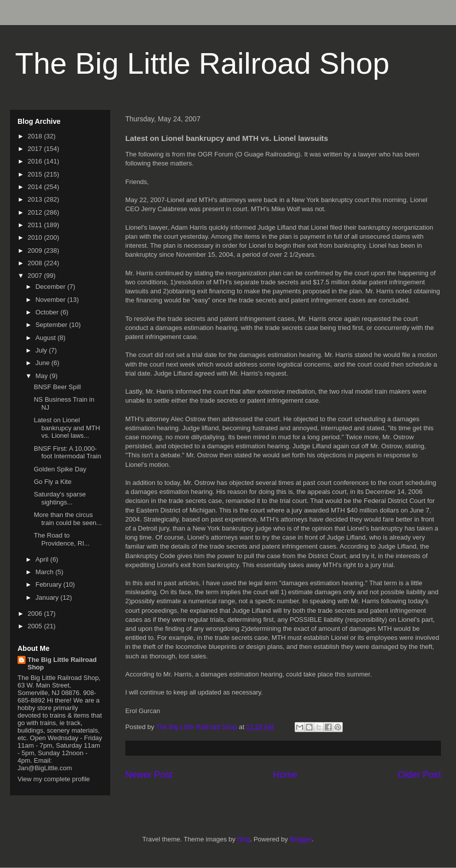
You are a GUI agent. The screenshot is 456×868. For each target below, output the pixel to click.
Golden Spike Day (60, 469)
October (48, 312)
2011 (36, 225)
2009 (36, 250)
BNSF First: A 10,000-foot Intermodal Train (67, 453)
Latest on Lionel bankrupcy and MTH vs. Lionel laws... (67, 428)
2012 (36, 212)
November (52, 300)
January (48, 597)
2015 (36, 174)
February (50, 584)
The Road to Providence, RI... (61, 539)
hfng (243, 839)
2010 (36, 237)
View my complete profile (54, 779)
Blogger (301, 839)
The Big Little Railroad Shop (202, 63)
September (52, 325)
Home (285, 775)
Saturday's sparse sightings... (60, 498)
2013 (36, 199)
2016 (36, 161)
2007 (36, 276)
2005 (36, 626)
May (43, 376)
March (46, 572)
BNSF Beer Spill (57, 387)
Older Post (419, 775)
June (44, 363)
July (42, 350)
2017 (36, 149)
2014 (36, 187)
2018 (36, 136)
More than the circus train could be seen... (68, 519)
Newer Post (149, 775)
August (47, 338)
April (43, 559)
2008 (36, 263)
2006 (36, 614)
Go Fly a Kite (52, 482)
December (52, 287)
